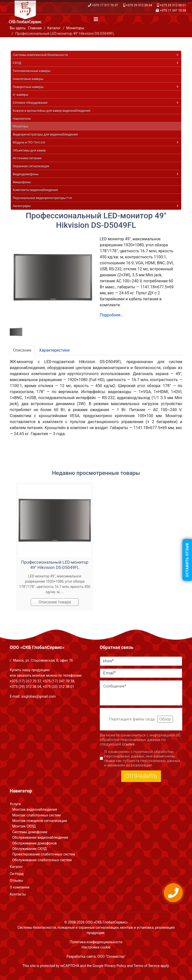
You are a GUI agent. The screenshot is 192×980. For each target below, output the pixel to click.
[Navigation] (96, 19)
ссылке (128, 744)
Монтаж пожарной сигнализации (40, 821)
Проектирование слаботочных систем (44, 854)
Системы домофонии (30, 832)
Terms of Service (147, 966)
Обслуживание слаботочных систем (42, 860)
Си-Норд (17, 874)
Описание (22, 350)
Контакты (18, 894)
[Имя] (141, 661)
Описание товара (55, 602)
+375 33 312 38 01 (173, 5)
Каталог (16, 867)
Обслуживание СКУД (29, 849)
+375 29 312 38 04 (139, 5)
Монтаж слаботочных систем (36, 815)
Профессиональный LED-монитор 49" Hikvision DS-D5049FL (55, 565)
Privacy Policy (115, 966)
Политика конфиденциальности (96, 942)
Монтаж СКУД (24, 826)
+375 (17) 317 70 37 (25, 681)
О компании (20, 887)
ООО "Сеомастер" (111, 956)
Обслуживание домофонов (34, 843)
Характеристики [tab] (54, 350)
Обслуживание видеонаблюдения (40, 837)
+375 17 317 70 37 (105, 5)
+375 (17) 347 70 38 (58, 681)
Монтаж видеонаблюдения (35, 809)
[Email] (141, 673)
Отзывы (16, 880)
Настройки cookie (96, 947)
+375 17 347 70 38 (173, 10)
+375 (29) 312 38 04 (25, 687)
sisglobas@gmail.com (38, 696)
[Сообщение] (141, 693)
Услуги (15, 804)
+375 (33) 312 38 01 (58, 687)
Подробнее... (112, 315)
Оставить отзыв (187, 560)
